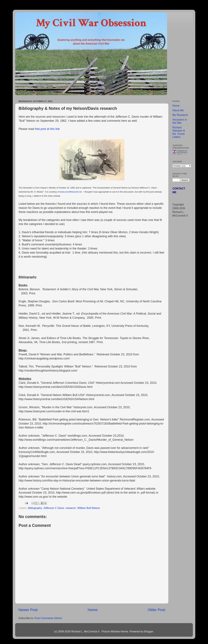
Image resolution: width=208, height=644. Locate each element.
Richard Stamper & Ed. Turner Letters (179, 132)
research (71, 508)
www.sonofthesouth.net (71, 192)
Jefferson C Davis (54, 508)
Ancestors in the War (180, 121)
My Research (180, 115)
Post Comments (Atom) (48, 618)
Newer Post (28, 610)
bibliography (35, 508)
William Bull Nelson (89, 508)
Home (93, 610)
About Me (178, 110)
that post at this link (47, 129)
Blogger (149, 631)
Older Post (156, 610)
